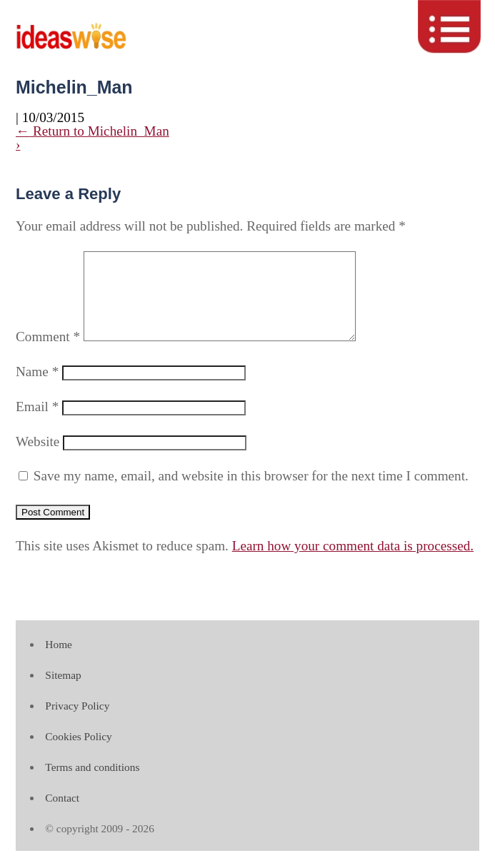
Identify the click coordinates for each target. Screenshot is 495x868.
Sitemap (63, 692)
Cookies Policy (78, 753)
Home (59, 661)
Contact (62, 815)
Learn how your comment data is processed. (353, 563)
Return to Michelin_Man (92, 131)
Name (37, 389)
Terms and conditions (92, 784)
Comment (48, 354)
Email (37, 424)
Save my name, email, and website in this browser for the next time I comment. (251, 493)
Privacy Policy (77, 723)
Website (37, 459)
